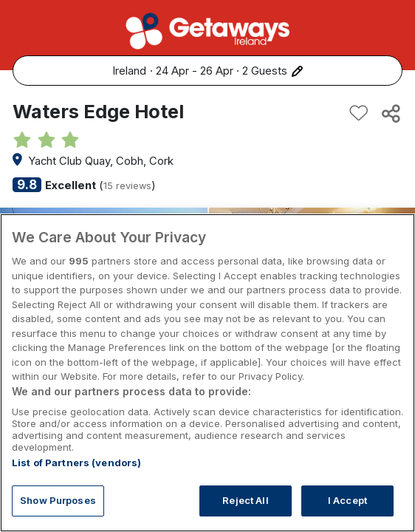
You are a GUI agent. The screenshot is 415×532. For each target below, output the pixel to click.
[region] (207, 373)
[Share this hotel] (390, 113)
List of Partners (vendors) (76, 463)
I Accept (347, 500)
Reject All (245, 500)
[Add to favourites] (359, 113)
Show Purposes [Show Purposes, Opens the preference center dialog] (58, 500)
